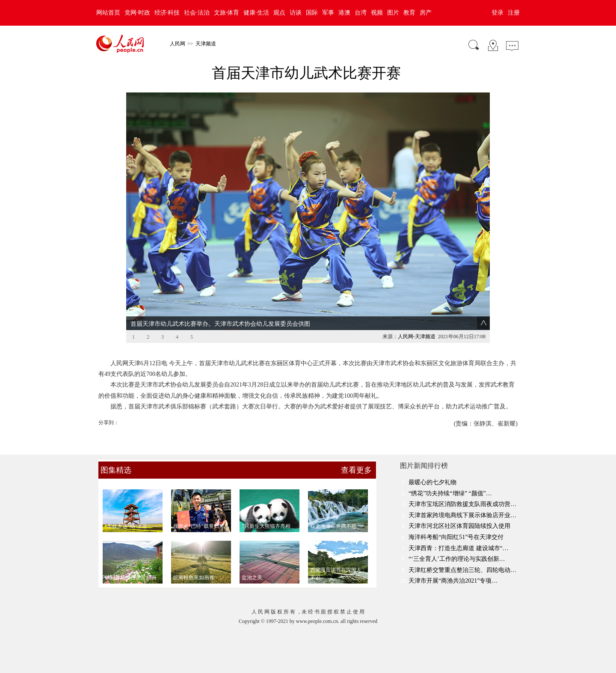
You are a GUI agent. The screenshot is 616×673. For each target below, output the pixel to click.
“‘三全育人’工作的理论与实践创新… (457, 559)
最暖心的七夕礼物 (432, 482)
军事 (328, 13)
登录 (498, 13)
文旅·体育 (227, 13)
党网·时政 (137, 13)
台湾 (361, 13)
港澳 (344, 13)
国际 (312, 13)
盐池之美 (252, 578)
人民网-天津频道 (417, 336)
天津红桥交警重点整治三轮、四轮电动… (462, 570)
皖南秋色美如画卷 (194, 578)
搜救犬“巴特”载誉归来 (199, 526)
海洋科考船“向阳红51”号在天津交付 (456, 537)
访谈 (296, 13)
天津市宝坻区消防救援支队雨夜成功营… (462, 504)
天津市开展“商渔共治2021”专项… (453, 581)
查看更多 (356, 470)
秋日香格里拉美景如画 (130, 578)
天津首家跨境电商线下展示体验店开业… (462, 515)
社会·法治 (197, 13)
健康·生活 (256, 13)
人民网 (178, 44)
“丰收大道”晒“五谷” (127, 526)
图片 (393, 13)
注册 (514, 13)
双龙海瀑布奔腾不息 (333, 526)
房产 (426, 13)
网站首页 (108, 13)
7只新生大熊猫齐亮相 (266, 526)
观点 (279, 13)
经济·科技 (167, 13)
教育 (409, 13)
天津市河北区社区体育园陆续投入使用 (459, 526)
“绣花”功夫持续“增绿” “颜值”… (450, 493)
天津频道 (206, 44)
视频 (377, 13)
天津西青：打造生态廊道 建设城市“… (459, 548)
